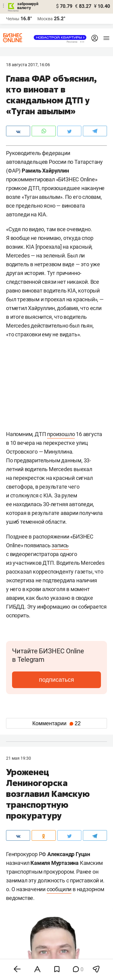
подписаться (56, 680)
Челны (13, 19)
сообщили (59, 889)
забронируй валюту (28, 6)
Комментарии (56, 723)
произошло (61, 434)
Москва (45, 19)
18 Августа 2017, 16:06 (28, 65)
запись (60, 545)
